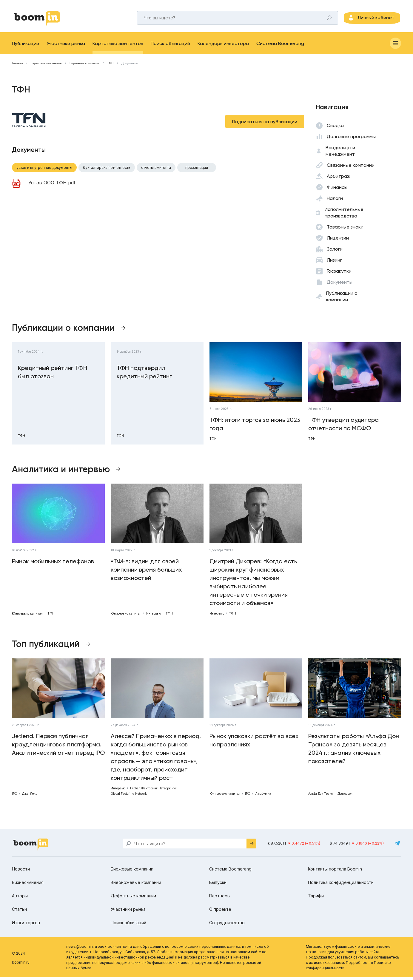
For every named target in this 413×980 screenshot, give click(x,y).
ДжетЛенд (30, 796)
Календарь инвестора (223, 46)
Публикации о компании (342, 299)
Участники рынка (66, 46)
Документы (130, 66)
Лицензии (338, 241)
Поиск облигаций (170, 46)
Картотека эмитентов (118, 46)
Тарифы (316, 898)
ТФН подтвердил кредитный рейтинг (144, 375)
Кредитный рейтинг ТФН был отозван (53, 375)
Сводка (335, 128)
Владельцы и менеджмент (340, 153)
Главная (17, 66)
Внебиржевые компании (136, 885)
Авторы (20, 898)
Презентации (197, 170)
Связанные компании (351, 168)
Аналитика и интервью (61, 472)
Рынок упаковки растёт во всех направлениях (254, 743)
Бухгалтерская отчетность (107, 170)
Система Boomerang (280, 46)
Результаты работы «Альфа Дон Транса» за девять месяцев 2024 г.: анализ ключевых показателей (354, 751)
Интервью (154, 616)
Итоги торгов (26, 925)
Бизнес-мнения (28, 885)
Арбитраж (339, 179)
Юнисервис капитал (27, 616)
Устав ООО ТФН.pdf (52, 186)
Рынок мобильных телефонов (53, 564)
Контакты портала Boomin (335, 872)
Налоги (335, 201)
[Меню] (395, 46)
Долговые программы (351, 139)
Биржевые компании (84, 66)
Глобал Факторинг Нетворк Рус (153, 791)
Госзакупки (339, 274)
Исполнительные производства (344, 215)
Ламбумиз (263, 796)
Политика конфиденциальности (341, 885)
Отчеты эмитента (156, 170)
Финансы (337, 190)
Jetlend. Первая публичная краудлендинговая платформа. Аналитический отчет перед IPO (58, 747)
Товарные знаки (345, 230)
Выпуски (218, 885)
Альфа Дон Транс (320, 796)
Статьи (19, 912)
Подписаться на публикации (265, 124)
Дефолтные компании (133, 898)
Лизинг (334, 263)
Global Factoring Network (129, 796)
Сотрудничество (227, 925)
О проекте (220, 912)
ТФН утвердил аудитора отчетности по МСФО (343, 427)
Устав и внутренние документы (44, 170)
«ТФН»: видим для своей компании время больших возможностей (146, 572)
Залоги (335, 252)
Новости (21, 872)
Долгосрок (345, 796)
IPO (15, 796)
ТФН (110, 66)
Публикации (26, 46)
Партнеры (220, 898)
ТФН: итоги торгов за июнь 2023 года (255, 427)
